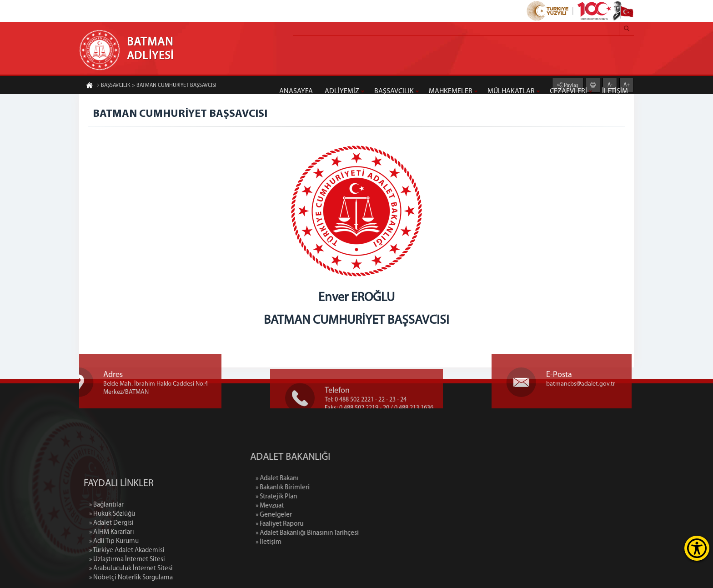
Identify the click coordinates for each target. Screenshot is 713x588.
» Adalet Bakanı (316, 479)
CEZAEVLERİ (568, 91)
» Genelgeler (313, 515)
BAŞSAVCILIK (394, 91)
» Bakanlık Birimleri (322, 488)
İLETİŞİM (615, 91)
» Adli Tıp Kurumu (114, 579)
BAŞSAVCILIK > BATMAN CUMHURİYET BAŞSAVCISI (156, 86)
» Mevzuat (309, 506)
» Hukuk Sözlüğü (112, 551)
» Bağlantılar (106, 542)
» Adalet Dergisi (111, 560)
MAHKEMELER (451, 91)
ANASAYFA (296, 91)
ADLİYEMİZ (342, 91)
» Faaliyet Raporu (319, 524)
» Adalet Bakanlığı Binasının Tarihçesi (347, 533)
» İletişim (308, 542)
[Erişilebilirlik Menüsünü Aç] (697, 548)
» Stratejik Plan (316, 497)
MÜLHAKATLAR (511, 91)
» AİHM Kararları (112, 570)
